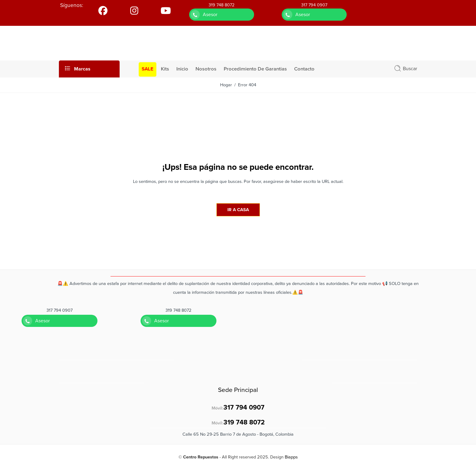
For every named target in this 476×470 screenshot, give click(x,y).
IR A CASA (238, 210)
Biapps (291, 457)
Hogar (226, 85)
